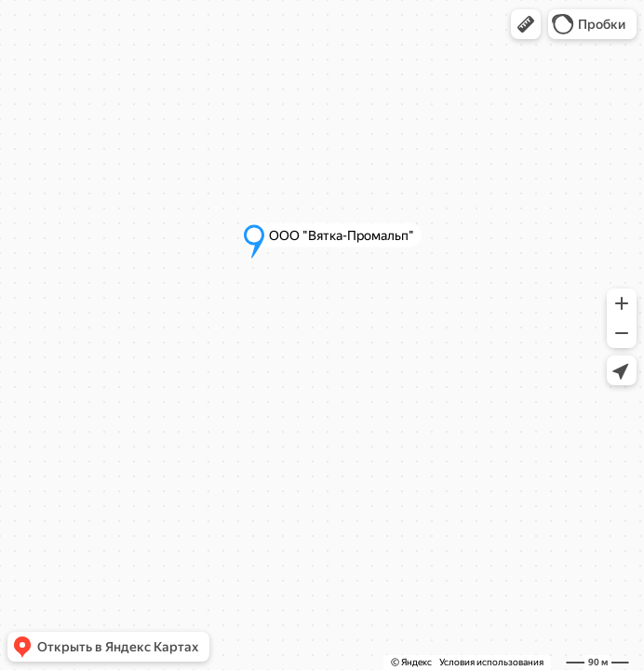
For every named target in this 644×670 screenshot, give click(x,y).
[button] (526, 24)
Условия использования (491, 662)
